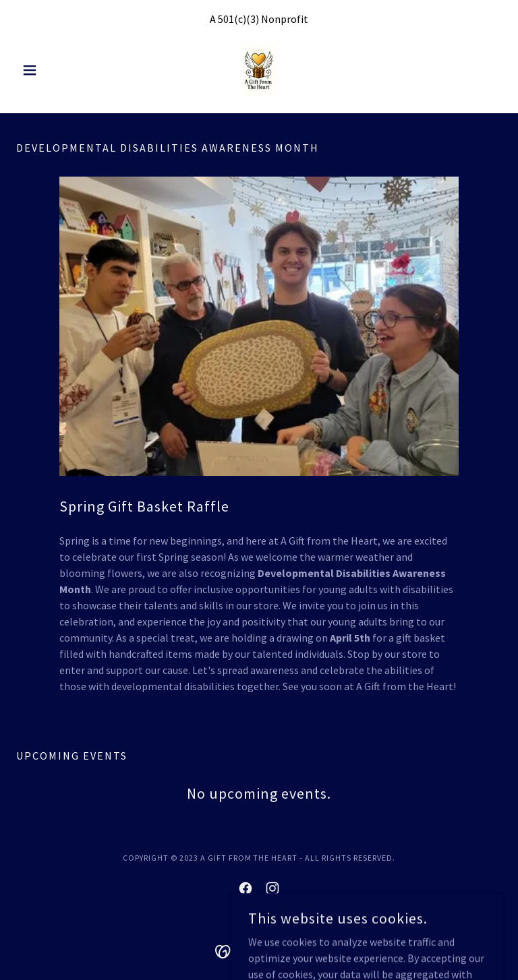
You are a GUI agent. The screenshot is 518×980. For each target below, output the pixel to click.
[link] (259, 70)
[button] (53, 70)
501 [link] (226, 19)
